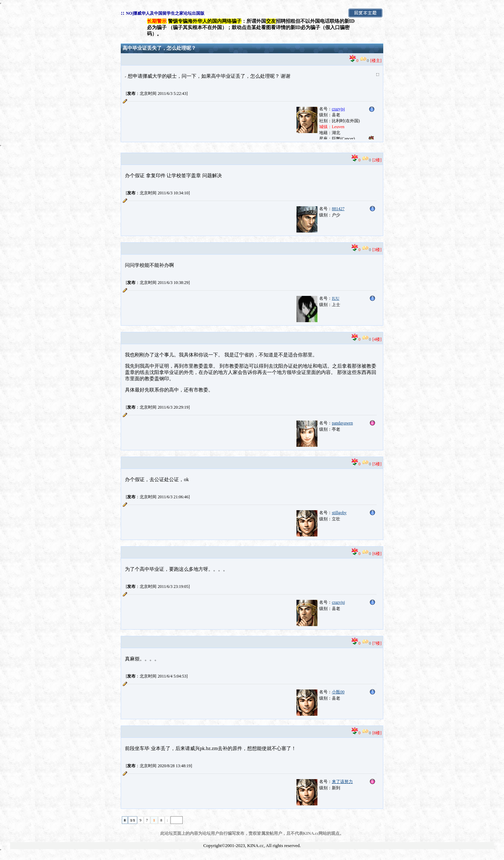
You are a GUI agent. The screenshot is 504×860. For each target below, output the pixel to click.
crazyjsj (338, 602)
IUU (335, 298)
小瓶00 (338, 692)
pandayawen (342, 423)
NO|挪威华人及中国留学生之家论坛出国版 (165, 13)
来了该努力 (342, 782)
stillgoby (339, 513)
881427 (338, 209)
